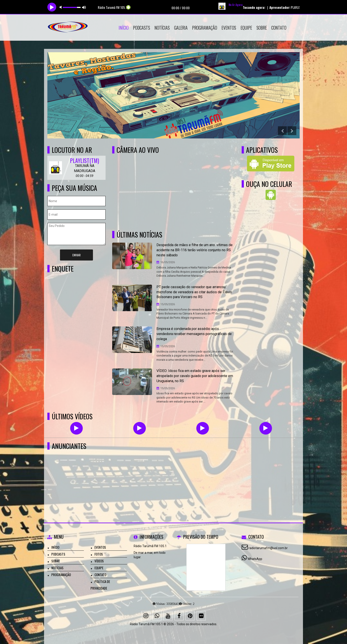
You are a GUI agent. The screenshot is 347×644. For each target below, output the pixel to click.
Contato (279, 28)
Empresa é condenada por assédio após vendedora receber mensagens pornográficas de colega (194, 334)
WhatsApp (255, 559)
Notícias (162, 28)
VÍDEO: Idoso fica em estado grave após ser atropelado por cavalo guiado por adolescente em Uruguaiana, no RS (195, 376)
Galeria (181, 28)
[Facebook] (179, 616)
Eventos (229, 28)
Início (124, 28)
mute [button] (61, 7)
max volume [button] (84, 7)
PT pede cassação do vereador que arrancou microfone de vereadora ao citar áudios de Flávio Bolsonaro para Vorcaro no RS (194, 292)
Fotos (99, 554)
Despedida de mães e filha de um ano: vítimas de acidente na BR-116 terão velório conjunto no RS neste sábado (195, 250)
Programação (205, 28)
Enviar (76, 255)
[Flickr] (201, 616)
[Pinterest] (190, 616)
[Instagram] (146, 616)
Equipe (246, 28)
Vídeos (99, 561)
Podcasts (142, 28)
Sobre (262, 28)
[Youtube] (168, 616)
